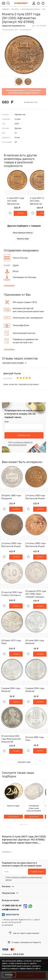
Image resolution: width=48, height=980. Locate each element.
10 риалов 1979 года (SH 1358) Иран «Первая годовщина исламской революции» (36, 594)
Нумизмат (21, 3)
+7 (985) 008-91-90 (12, 906)
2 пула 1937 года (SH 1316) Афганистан (16, 201)
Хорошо (9, 975)
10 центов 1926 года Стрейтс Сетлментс (12, 594)
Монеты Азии (23, 239)
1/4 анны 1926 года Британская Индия (35, 497)
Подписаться (24, 435)
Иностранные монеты (23, 233)
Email (7, 422)
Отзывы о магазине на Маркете (24, 942)
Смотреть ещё (24, 762)
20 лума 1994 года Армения (35, 642)
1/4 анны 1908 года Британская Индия (11, 545)
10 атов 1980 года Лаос (34, 739)
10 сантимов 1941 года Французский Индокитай (11, 739)
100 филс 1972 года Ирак (11, 642)
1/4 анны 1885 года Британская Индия (35, 545)
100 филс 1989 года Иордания (11, 497)
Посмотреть (13, 817)
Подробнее (9, 285)
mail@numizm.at (10, 909)
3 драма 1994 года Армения (11, 690)
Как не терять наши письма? (24, 933)
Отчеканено (13, 954)
